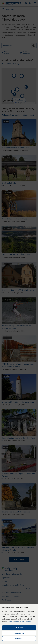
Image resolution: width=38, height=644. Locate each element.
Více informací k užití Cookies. (20, 622)
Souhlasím (19, 628)
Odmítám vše (19, 633)
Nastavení (19, 638)
